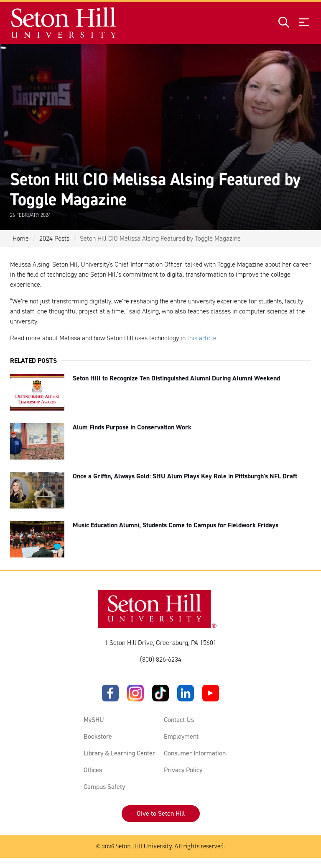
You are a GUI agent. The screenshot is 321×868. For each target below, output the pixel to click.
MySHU (94, 720)
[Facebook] (110, 693)
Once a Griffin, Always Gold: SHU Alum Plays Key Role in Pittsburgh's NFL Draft (185, 476)
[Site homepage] (64, 23)
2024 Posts (54, 238)
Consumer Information (195, 753)
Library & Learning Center (119, 753)
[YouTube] (211, 693)
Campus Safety (104, 787)
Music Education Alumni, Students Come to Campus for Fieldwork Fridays (176, 525)
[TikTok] (160, 693)
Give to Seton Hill (161, 813)
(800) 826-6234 (161, 659)
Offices (93, 770)
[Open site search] (284, 23)
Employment (181, 736)
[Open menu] (304, 23)
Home (21, 238)
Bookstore (98, 736)
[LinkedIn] (186, 693)
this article (202, 338)
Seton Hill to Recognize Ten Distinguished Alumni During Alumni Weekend (176, 378)
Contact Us (179, 720)
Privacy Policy (183, 770)
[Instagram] (135, 693)
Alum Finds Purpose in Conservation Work (132, 427)
